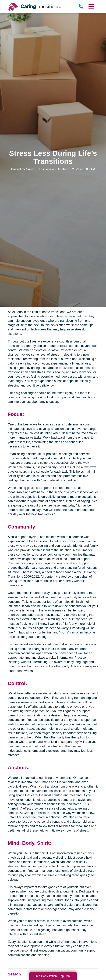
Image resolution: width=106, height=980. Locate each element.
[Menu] (91, 6)
